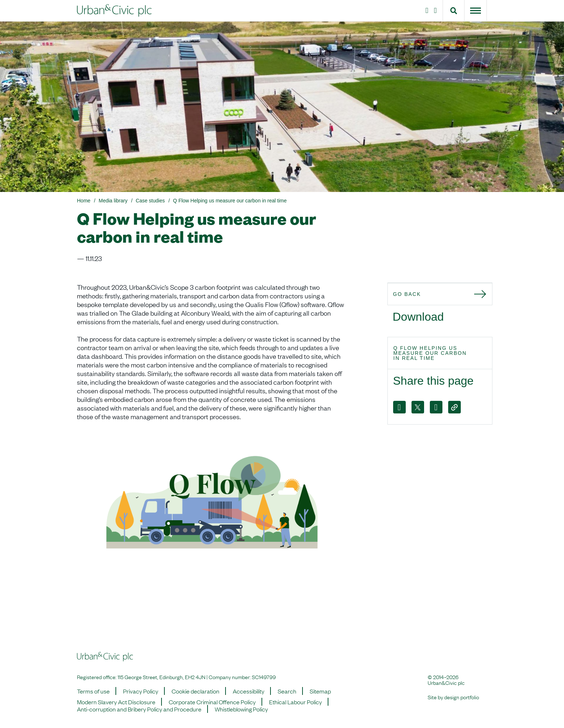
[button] (454, 10)
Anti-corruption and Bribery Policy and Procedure (139, 709)
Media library (113, 201)
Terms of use (93, 691)
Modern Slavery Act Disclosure (116, 702)
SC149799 (264, 677)
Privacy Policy (141, 691)
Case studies (150, 201)
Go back (407, 294)
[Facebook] (399, 407)
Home (84, 201)
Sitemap (320, 691)
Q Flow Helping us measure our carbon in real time (230, 201)
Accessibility (249, 691)
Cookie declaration (195, 691)
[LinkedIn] (437, 10)
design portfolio (462, 697)
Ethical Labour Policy (295, 702)
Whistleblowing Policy (241, 709)
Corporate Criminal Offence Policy (212, 702)
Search (287, 691)
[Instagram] (426, 10)
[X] (418, 407)
